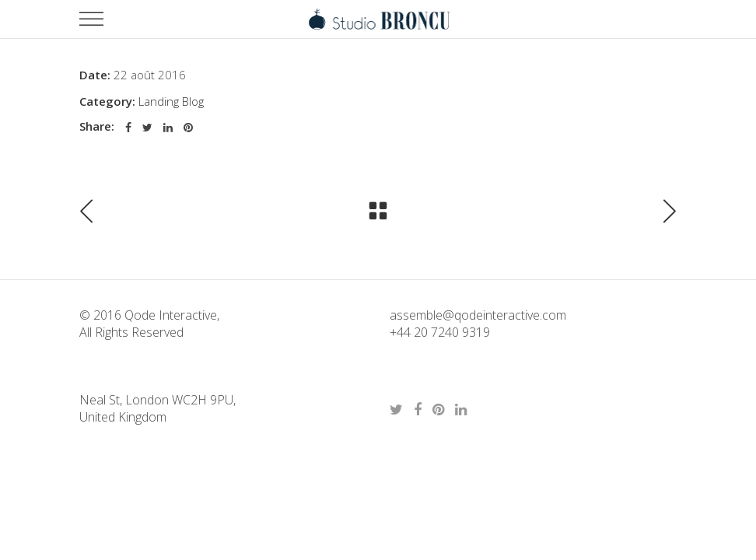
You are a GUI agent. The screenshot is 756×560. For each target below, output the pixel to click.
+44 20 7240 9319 (440, 332)
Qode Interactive (169, 315)
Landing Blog (171, 101)
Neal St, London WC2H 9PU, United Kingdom (157, 408)
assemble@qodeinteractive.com (478, 315)
